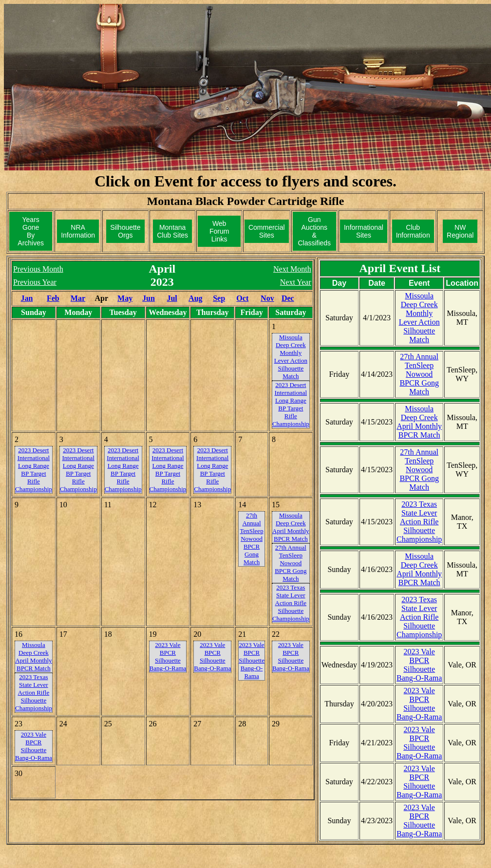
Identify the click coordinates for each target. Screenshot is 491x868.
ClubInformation (413, 231)
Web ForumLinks (219, 231)
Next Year (296, 282)
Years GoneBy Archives (31, 231)
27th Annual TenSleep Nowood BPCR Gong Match (419, 374)
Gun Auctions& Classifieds (314, 231)
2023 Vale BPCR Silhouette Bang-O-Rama (419, 665)
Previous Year (35, 282)
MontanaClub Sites (172, 231)
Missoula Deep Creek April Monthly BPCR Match (419, 422)
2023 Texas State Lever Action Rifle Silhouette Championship (419, 522)
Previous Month (38, 269)
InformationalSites (364, 231)
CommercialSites (267, 231)
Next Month (292, 269)
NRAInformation (78, 231)
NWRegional (460, 231)
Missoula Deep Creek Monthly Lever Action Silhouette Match (419, 318)
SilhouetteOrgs (125, 231)
